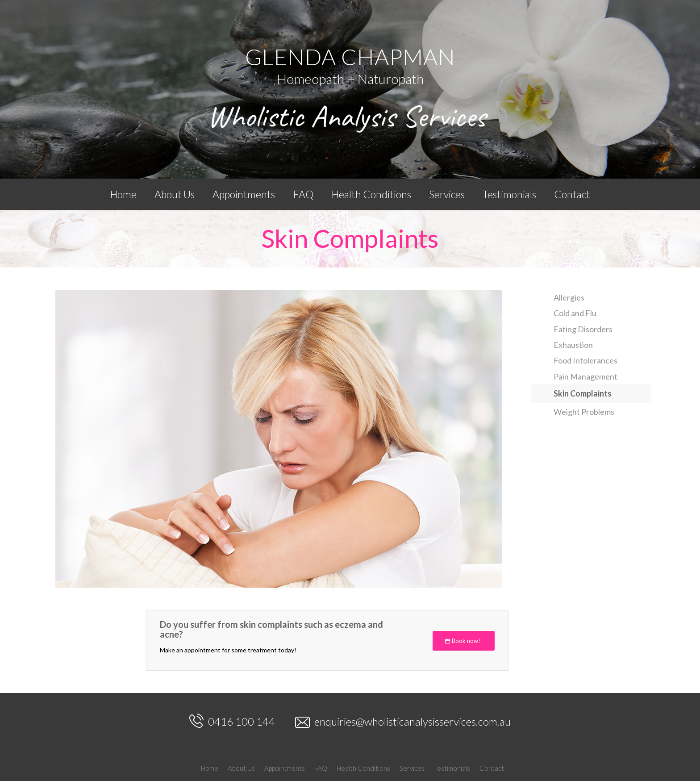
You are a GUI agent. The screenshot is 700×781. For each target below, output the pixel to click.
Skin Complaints (350, 238)
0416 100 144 (232, 721)
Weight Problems (584, 412)
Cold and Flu (575, 313)
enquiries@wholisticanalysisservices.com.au (403, 722)
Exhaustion (573, 345)
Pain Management (585, 376)
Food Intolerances (585, 360)
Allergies (569, 297)
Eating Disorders (583, 329)
